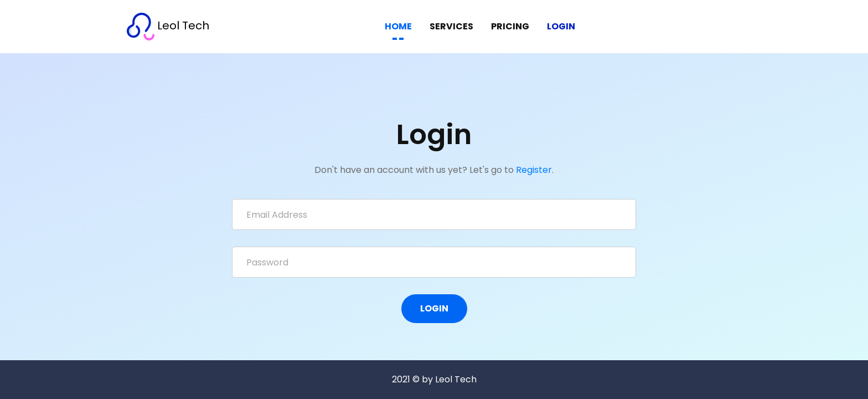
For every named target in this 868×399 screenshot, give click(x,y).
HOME (398, 26)
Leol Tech (168, 27)
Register (534, 170)
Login (561, 26)
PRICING (510, 26)
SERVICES (451, 26)
